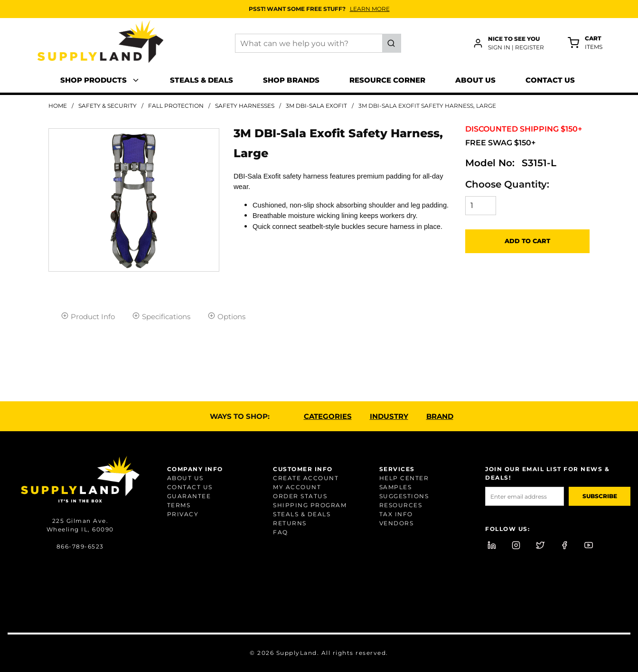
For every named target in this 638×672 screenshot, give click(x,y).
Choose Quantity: (507, 184)
